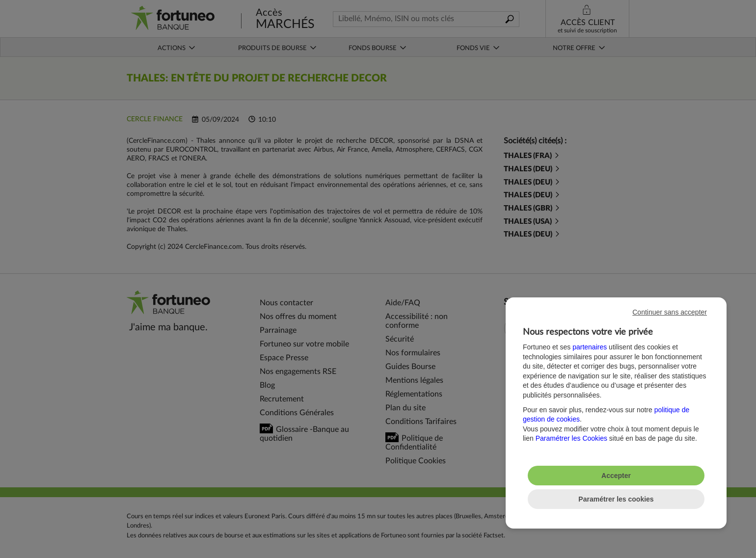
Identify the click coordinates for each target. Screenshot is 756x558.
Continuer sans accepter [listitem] (670, 312)
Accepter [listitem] (616, 476)
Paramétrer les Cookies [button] (571, 438)
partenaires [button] (590, 347)
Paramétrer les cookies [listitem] (616, 499)
